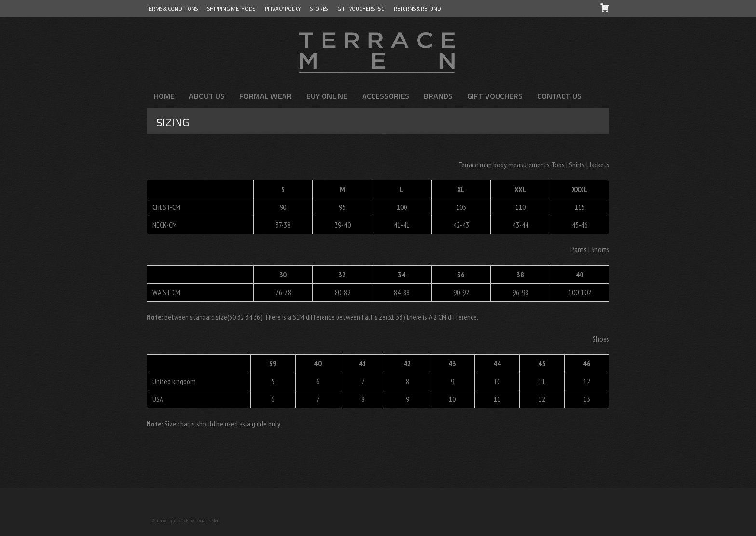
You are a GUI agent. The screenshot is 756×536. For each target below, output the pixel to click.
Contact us (559, 96)
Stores (319, 9)
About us (207, 96)
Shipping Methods (231, 9)
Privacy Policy (283, 9)
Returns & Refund (418, 9)
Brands (438, 96)
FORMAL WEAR (265, 96)
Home (164, 96)
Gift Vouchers (495, 96)
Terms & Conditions (172, 9)
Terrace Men (378, 51)
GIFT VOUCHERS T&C (361, 9)
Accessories (386, 96)
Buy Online (327, 96)
